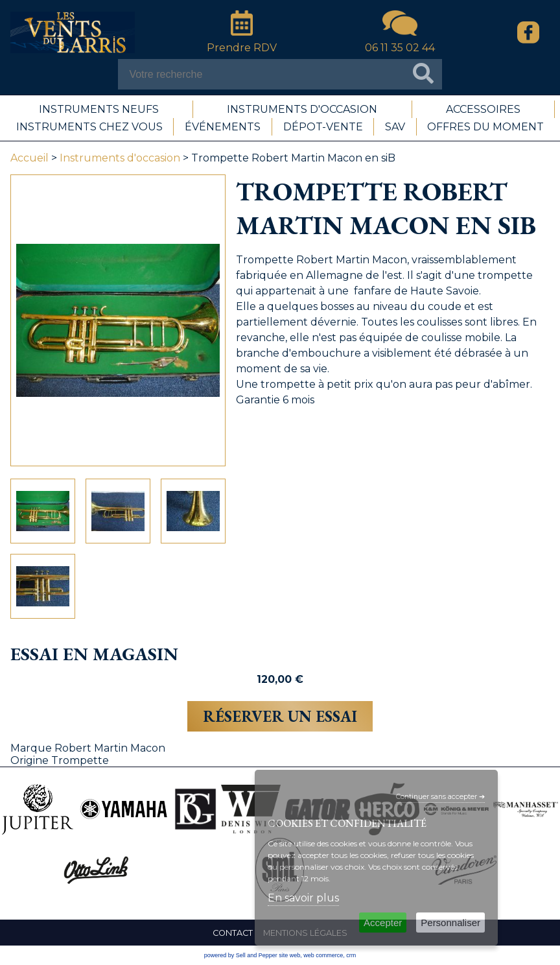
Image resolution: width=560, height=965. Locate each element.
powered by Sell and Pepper (241, 955)
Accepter (383, 923)
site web (289, 955)
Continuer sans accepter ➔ (440, 797)
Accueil (29, 158)
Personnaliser (450, 923)
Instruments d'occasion (120, 158)
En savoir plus (303, 898)
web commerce (323, 955)
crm (351, 955)
